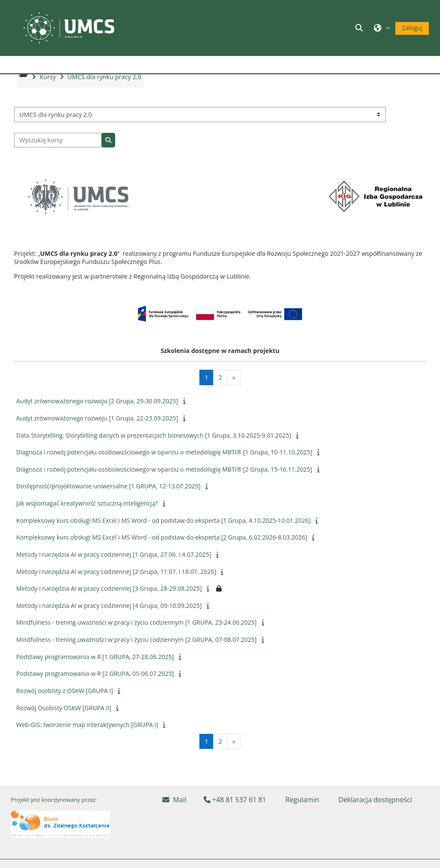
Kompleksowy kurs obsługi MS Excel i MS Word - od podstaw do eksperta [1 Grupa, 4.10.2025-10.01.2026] (163, 539)
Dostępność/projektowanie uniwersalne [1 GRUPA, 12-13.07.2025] (108, 505)
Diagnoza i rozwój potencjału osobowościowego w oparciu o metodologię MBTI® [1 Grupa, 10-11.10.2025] (164, 471)
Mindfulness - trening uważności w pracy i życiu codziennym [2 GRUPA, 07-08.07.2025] (136, 658)
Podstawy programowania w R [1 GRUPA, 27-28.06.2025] (95, 675)
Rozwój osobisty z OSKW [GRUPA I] (65, 709)
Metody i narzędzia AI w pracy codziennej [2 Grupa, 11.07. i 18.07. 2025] (116, 590)
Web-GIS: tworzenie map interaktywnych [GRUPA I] (87, 743)
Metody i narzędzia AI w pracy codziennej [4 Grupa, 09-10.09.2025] (109, 624)
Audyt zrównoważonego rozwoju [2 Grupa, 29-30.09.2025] (97, 419)
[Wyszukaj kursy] (58, 159)
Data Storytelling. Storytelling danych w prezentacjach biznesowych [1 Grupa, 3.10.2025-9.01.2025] (154, 454)
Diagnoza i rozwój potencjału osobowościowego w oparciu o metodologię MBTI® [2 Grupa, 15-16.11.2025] (164, 488)
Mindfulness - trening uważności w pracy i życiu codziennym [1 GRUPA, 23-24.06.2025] (136, 641)
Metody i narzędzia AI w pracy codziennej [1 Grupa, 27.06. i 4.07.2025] (114, 573)
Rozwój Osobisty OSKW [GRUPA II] (64, 726)
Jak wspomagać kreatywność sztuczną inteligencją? (87, 522)
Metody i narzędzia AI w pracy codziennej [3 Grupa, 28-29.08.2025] (109, 607)
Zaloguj (412, 28)
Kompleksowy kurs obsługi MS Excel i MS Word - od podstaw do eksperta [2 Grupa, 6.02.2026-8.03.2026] (162, 556)
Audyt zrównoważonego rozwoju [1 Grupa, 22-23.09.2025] (97, 437)
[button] (361, 28)
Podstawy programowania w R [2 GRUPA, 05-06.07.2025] (95, 692)
